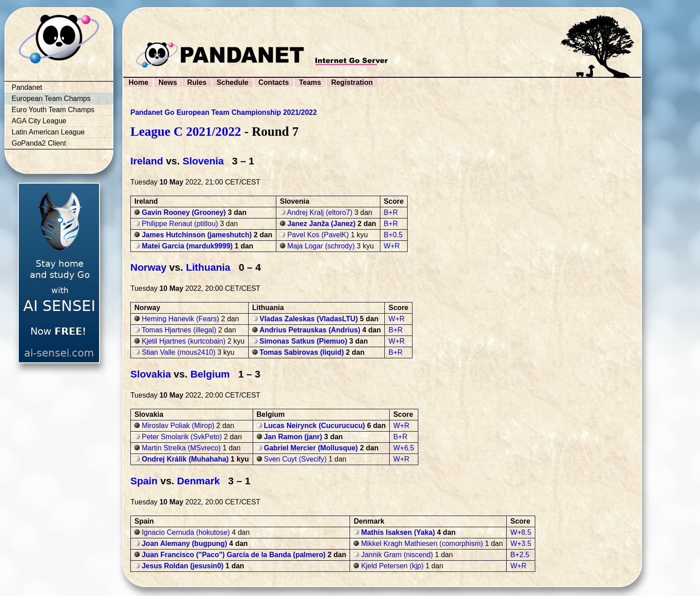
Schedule (232, 82)
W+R (392, 246)
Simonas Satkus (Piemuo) (303, 341)
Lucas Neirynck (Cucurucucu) (315, 426)
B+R (391, 212)
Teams (310, 82)
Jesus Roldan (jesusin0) (182, 566)
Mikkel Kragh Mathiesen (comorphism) (422, 544)
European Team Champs (51, 99)
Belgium (210, 374)
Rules (197, 82)
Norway (148, 267)
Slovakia (151, 374)
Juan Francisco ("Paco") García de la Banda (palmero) (233, 555)
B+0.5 (393, 235)
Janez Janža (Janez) (321, 224)
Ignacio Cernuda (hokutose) (185, 532)
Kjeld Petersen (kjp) (392, 566)
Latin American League (48, 132)
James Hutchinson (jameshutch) (196, 235)
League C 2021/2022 (186, 131)
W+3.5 (521, 544)
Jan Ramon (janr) (293, 437)
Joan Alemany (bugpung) (184, 544)
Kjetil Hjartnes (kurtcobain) (183, 341)
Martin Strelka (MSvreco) (181, 448)
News (168, 82)
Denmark (199, 481)
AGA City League (39, 121)
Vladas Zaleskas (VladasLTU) (308, 319)
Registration (352, 82)
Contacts (274, 82)
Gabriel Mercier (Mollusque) (311, 448)
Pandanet (27, 87)
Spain (144, 481)
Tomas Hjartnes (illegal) (179, 330)
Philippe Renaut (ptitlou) (180, 224)
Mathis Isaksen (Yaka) (398, 532)
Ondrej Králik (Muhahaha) (185, 459)
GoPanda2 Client (39, 143)
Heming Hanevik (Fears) (180, 319)
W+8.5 (521, 532)
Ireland (147, 161)
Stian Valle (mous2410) (178, 352)
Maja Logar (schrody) (321, 246)
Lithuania (208, 267)
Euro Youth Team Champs (53, 110)
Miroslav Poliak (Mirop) (178, 426)
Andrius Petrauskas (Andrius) (310, 330)
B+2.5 (520, 555)
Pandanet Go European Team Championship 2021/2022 (224, 112)
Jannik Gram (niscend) (397, 555)
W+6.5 (404, 448)
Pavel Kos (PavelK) (318, 235)
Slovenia (203, 161)
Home (138, 82)
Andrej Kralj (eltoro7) (320, 212)
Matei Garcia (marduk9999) (187, 246)
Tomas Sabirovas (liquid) (302, 352)
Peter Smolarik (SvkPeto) (182, 437)
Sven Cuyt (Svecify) (295, 459)
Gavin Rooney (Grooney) (183, 212)
